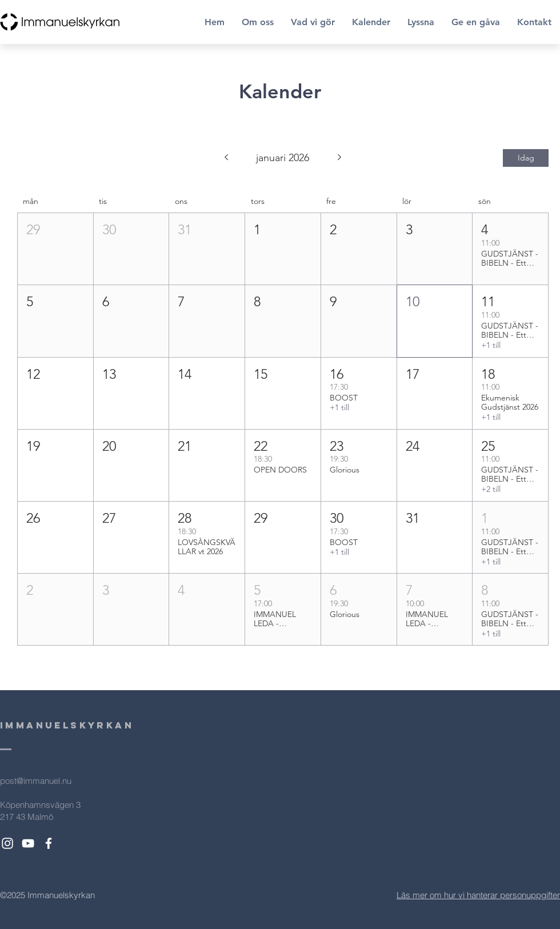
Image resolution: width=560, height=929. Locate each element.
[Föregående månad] (226, 158)
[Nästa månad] (340, 158)
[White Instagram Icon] (7, 843)
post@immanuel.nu (36, 781)
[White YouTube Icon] (28, 843)
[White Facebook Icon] (49, 843)
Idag (526, 158)
